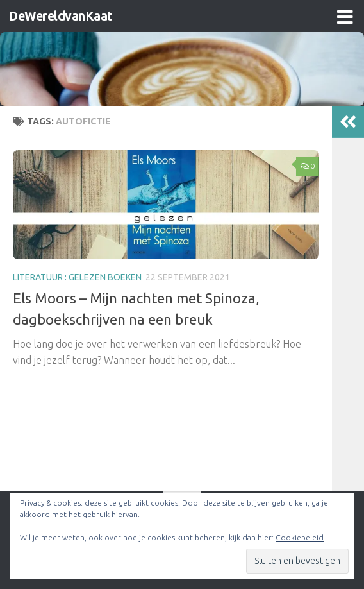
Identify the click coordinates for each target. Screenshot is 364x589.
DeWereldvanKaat (64, 16)
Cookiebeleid (300, 537)
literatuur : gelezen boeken (77, 277)
